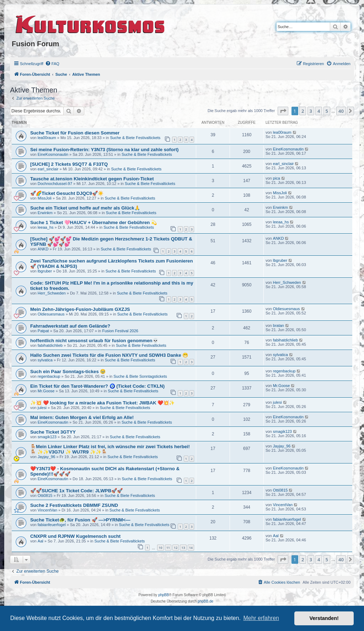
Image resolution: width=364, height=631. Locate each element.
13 (183, 548)
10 (160, 548)
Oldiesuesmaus (51, 314)
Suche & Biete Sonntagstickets (140, 376)
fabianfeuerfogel (52, 525)
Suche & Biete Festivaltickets (135, 138)
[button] (283, 111)
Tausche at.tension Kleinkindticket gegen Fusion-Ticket (92, 179)
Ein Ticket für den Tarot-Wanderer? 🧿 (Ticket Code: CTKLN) (97, 386)
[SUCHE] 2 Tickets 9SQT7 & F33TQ (69, 164)
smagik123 (47, 437)
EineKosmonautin (53, 154)
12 (176, 548)
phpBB (164, 595)
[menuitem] (52, 64)
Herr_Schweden (52, 293)
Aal (41, 541)
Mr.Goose (46, 391)
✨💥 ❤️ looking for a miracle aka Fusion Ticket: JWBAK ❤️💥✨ (102, 403)
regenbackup (49, 376)
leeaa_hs (46, 227)
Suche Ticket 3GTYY (53, 432)
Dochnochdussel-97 (55, 184)
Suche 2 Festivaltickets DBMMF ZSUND (74, 505)
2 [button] (303, 111)
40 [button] (341, 111)
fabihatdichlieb (50, 345)
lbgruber (45, 271)
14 (191, 548)
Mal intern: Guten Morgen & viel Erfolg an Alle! (82, 417)
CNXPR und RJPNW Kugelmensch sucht (75, 536)
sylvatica (45, 360)
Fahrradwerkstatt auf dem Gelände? (70, 326)
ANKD (43, 249)
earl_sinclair (48, 169)
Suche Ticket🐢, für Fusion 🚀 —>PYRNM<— (80, 520)
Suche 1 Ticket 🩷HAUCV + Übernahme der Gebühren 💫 (93, 222)
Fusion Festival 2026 (120, 331)
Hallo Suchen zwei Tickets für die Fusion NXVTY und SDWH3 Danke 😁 (109, 355)
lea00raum (47, 138)
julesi (42, 408)
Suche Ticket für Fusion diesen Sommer (75, 133)
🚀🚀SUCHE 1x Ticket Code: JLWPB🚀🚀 (76, 491)
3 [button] (311, 111)
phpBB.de (205, 601)
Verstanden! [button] (324, 618)
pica (277, 178)
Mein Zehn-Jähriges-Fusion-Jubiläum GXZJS (80, 309)
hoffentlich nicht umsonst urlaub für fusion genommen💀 (94, 341)
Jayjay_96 (47, 457)
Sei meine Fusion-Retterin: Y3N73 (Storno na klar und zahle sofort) (104, 150)
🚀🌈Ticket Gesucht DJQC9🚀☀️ (67, 193)
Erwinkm (45, 213)
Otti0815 (45, 495)
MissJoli (45, 198)
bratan (279, 325)
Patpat (43, 331)
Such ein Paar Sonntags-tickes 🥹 (68, 372)
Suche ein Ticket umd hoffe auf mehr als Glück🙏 (85, 208)
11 (168, 548)
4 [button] (319, 111)
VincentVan (47, 510)
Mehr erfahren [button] (261, 618)
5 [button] (327, 111)
